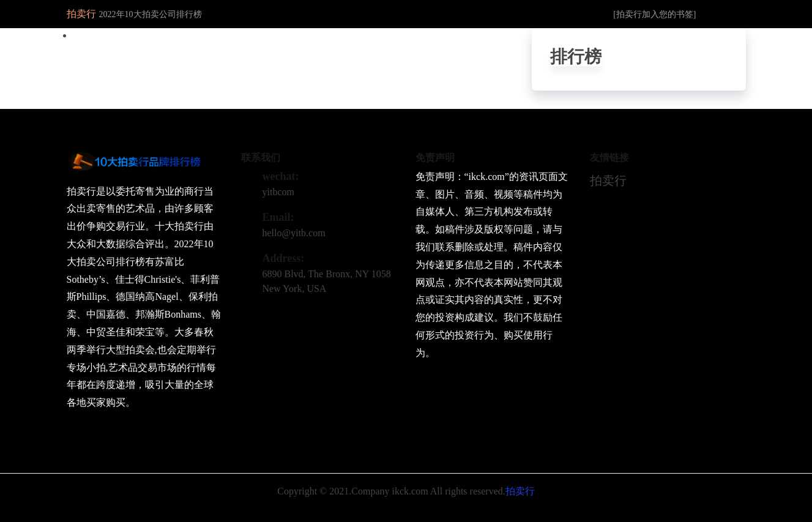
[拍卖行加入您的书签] (654, 14)
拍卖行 (608, 181)
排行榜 (576, 57)
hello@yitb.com (294, 233)
